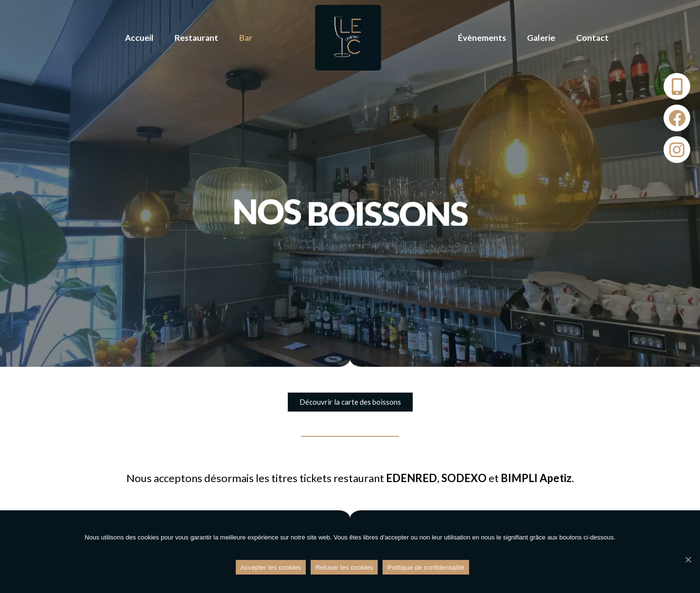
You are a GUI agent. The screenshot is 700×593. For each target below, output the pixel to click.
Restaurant (196, 38)
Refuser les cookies (344, 568)
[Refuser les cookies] (688, 559)
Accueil (139, 38)
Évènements (482, 38)
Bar (246, 38)
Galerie (541, 38)
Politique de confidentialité (426, 568)
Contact (592, 38)
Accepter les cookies (271, 568)
